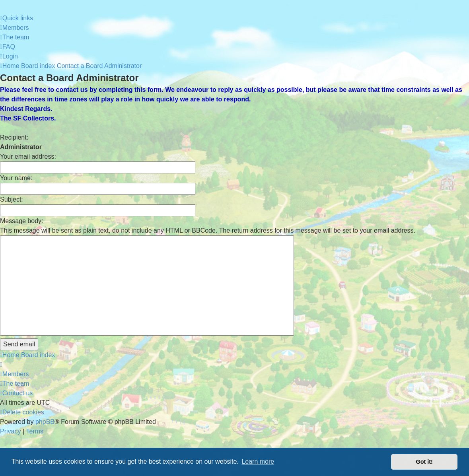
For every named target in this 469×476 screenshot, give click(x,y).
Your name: (16, 178)
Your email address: (28, 156)
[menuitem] (15, 28)
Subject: (12, 199)
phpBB (45, 422)
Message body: (22, 221)
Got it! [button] (424, 462)
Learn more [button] (258, 461)
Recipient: (14, 137)
